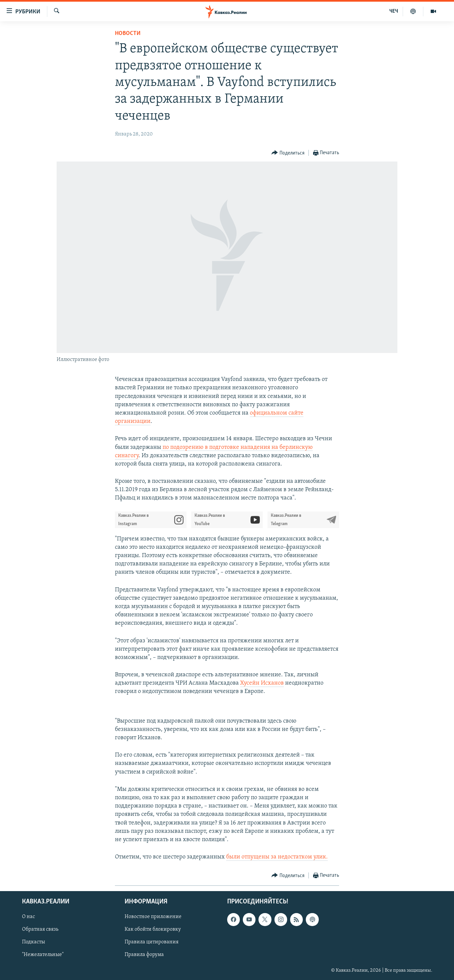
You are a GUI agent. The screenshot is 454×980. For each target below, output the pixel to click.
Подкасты (33, 942)
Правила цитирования (152, 942)
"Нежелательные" (43, 955)
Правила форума (144, 955)
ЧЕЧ (394, 11)
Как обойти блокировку (153, 930)
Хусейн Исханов (262, 683)
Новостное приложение (153, 917)
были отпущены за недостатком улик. (277, 857)
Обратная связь (40, 930)
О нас (28, 917)
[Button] (288, 153)
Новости (128, 33)
